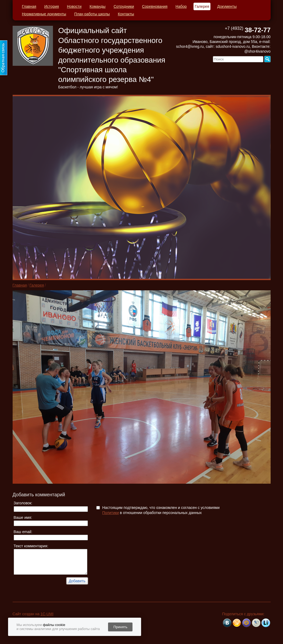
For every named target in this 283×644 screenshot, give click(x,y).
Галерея (202, 6)
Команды (97, 6)
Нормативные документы (44, 14)
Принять (120, 627)
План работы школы (92, 14)
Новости (74, 6)
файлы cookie (54, 625)
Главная (29, 6)
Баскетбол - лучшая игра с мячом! (88, 87)
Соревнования (155, 6)
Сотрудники (124, 6)
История (52, 6)
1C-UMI (47, 614)
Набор (181, 6)
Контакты (126, 14)
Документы (227, 6)
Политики (111, 513)
